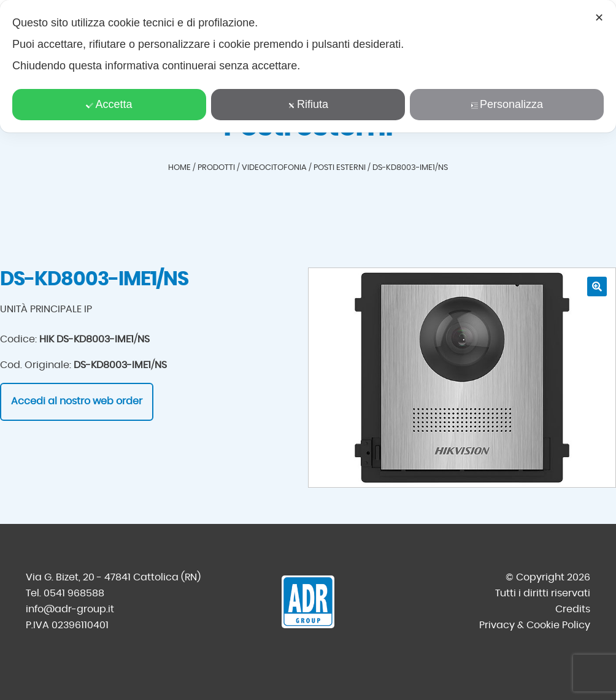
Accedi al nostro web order (77, 401)
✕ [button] (599, 18)
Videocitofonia (274, 168)
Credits (573, 609)
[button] (597, 287)
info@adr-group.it (70, 609)
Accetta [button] (109, 104)
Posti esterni (340, 168)
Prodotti (216, 168)
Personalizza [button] (507, 104)
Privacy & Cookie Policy (535, 625)
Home (179, 168)
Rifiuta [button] (308, 104)
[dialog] (308, 66)
